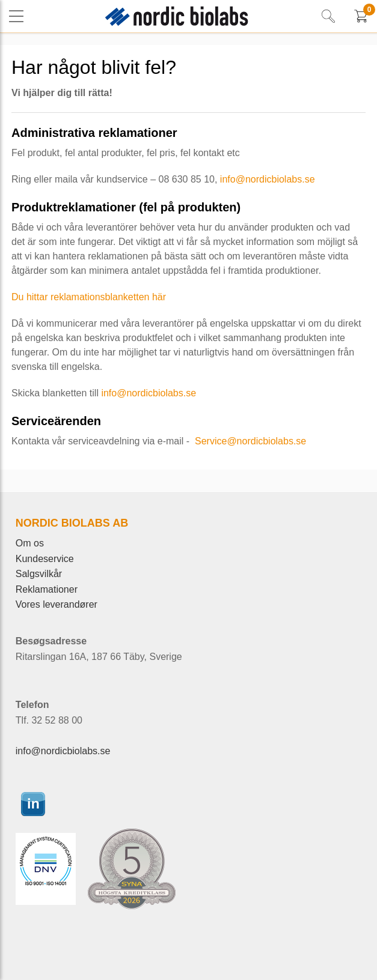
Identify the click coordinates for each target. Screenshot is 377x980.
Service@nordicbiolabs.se (250, 441)
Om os (30, 543)
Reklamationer (47, 589)
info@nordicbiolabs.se (268, 179)
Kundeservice (45, 559)
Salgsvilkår (39, 574)
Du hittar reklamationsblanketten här (89, 297)
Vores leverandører (57, 604)
